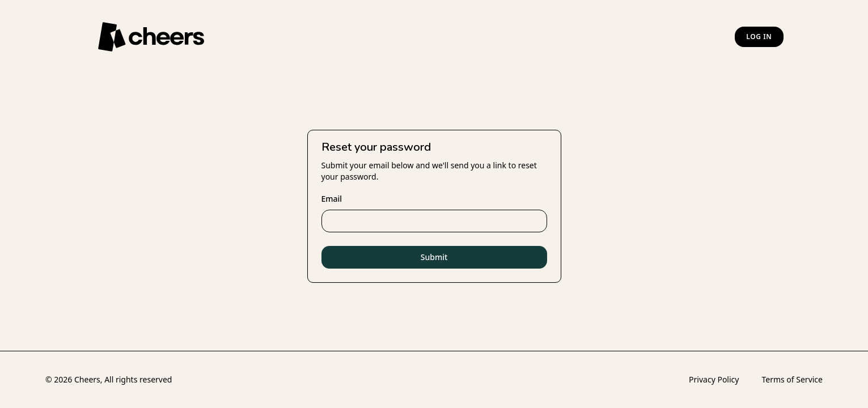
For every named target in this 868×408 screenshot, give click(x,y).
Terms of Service (792, 379)
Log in (759, 37)
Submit (434, 257)
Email (332, 199)
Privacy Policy (714, 379)
